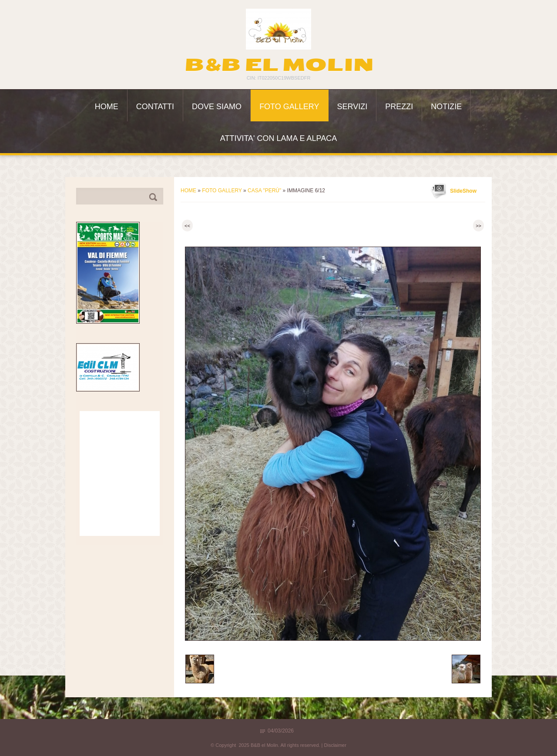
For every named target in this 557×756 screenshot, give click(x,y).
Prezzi (399, 107)
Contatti (155, 107)
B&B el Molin (279, 65)
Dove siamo (217, 107)
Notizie (446, 107)
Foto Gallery (289, 107)
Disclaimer (335, 745)
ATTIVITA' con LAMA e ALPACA (279, 138)
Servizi (352, 107)
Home (107, 107)
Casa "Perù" (264, 191)
